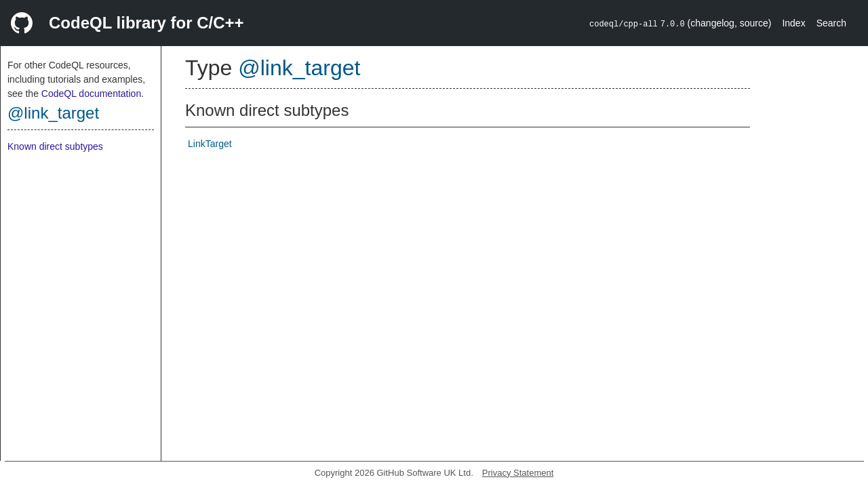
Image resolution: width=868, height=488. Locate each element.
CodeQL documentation (91, 94)
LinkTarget (210, 144)
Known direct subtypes (55, 146)
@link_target (53, 113)
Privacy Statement (518, 473)
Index (793, 23)
